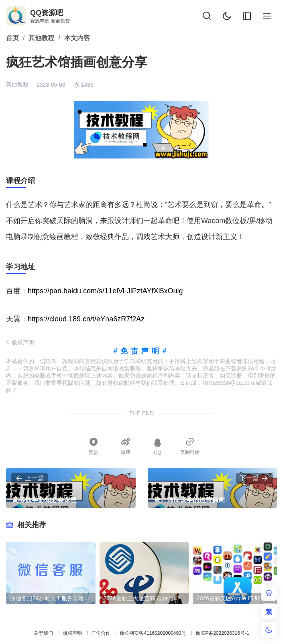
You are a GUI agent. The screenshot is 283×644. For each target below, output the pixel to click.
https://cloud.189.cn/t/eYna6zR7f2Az (86, 319)
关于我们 (43, 633)
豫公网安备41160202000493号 (153, 633)
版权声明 (72, 633)
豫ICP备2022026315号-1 (222, 633)
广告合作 (101, 633)
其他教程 (17, 84)
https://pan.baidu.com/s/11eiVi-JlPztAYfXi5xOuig (105, 291)
